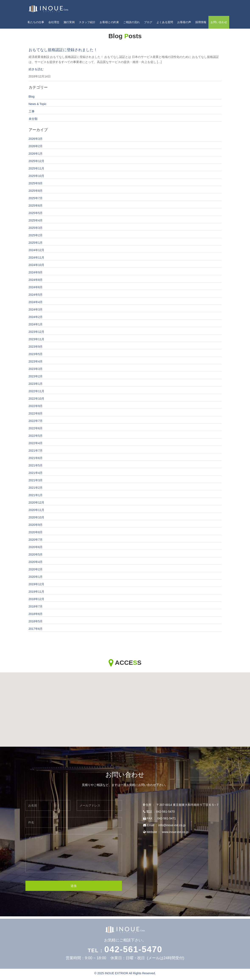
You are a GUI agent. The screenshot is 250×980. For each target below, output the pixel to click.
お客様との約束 (109, 22)
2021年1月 (36, 495)
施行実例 (69, 22)
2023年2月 (36, 377)
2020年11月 (37, 510)
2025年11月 (37, 169)
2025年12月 (37, 161)
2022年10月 (37, 399)
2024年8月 (36, 280)
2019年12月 (37, 584)
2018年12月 (37, 599)
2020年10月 (37, 518)
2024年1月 (36, 325)
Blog (32, 97)
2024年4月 (36, 302)
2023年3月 (36, 369)
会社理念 (54, 22)
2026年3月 (36, 139)
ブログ (148, 22)
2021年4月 (36, 473)
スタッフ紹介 (87, 22)
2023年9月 (36, 347)
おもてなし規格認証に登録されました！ (63, 50)
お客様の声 (184, 22)
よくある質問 (165, 22)
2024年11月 (37, 258)
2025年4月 (36, 221)
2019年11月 (37, 592)
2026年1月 (36, 154)
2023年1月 (36, 384)
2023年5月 (36, 354)
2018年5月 (36, 622)
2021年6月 (36, 458)
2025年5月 (36, 213)
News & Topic (38, 104)
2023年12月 (37, 332)
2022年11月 (37, 391)
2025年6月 (36, 206)
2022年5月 (36, 436)
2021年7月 (36, 451)
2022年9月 (36, 406)
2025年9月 (36, 183)
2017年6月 (36, 629)
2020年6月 (36, 547)
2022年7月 (36, 421)
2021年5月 (36, 466)
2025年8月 (36, 191)
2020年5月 (36, 555)
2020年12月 (37, 503)
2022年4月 (36, 443)
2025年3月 (36, 228)
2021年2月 (36, 488)
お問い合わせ (219, 22)
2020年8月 (36, 532)
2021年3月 (36, 480)
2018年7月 (36, 607)
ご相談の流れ (131, 22)
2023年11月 (37, 339)
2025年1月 (36, 243)
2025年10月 (37, 176)
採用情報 (201, 22)
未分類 (33, 119)
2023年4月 (36, 362)
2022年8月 (36, 414)
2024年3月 (36, 310)
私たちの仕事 (36, 22)
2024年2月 (36, 317)
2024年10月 (37, 265)
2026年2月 (36, 146)
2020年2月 (36, 570)
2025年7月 (36, 198)
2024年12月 (37, 250)
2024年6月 (36, 287)
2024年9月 (36, 273)
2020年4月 (36, 562)
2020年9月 (36, 525)
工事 (32, 112)
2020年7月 (36, 540)
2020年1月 (36, 577)
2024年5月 (36, 295)
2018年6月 (36, 614)
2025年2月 (36, 235)
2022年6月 (36, 428)
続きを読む (36, 69)
